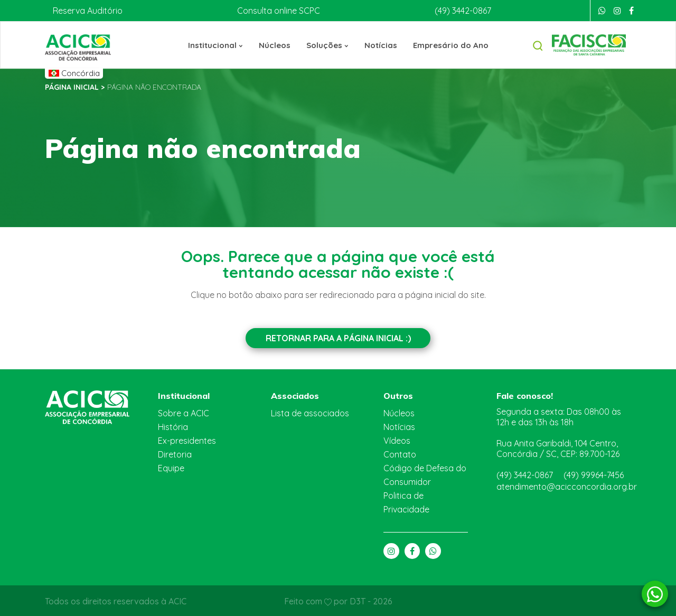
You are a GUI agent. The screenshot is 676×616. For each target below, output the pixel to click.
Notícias (380, 45)
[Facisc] (589, 44)
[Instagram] (617, 11)
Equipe (171, 467)
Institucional (218, 45)
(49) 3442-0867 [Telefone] (462, 10)
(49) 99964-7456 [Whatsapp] (596, 469)
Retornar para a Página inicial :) (338, 338)
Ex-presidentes (186, 439)
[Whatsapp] (602, 11)
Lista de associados (308, 412)
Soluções (328, 45)
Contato (398, 453)
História (172, 426)
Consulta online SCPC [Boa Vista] (276, 10)
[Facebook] (631, 11)
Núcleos (276, 45)
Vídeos (397, 439)
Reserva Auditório (86, 10)
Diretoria (174, 453)
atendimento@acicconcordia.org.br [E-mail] (562, 480)
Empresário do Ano (448, 45)
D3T (358, 600)
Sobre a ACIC (184, 412)
